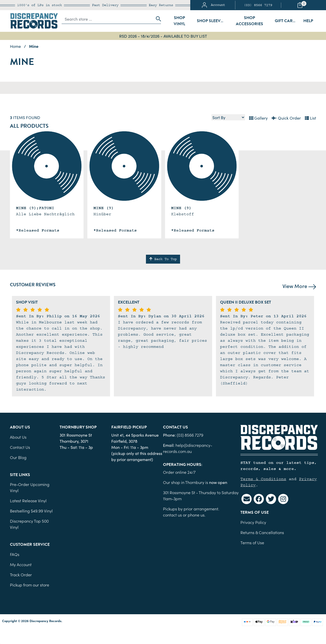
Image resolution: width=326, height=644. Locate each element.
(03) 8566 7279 (258, 5)
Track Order (21, 575)
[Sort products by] (228, 117)
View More (299, 286)
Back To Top (163, 259)
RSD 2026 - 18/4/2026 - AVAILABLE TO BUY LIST (163, 36)
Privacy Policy (253, 522)
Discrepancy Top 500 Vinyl (29, 524)
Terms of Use (252, 542)
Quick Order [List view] (286, 118)
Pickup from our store (30, 585)
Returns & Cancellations (262, 532)
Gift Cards (286, 21)
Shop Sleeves (211, 21)
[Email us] (247, 499)
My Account (21, 564)
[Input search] (107, 19)
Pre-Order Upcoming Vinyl (30, 487)
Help (308, 21)
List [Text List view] (310, 118)
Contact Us (20, 447)
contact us (172, 515)
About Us (18, 437)
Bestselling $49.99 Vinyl (31, 511)
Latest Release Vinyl (28, 500)
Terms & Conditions (263, 479)
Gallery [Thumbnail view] (258, 118)
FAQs (15, 554)
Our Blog (18, 457)
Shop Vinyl (179, 21)
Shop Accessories (249, 21)
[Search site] (157, 19)
